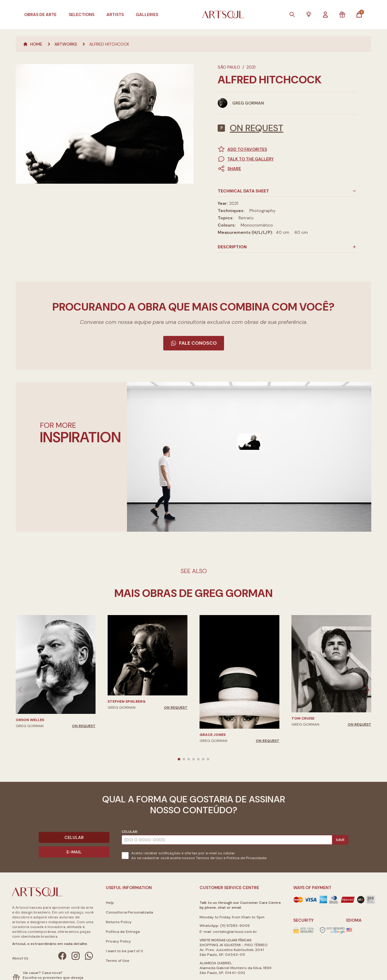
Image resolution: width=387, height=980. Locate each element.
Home (33, 44)
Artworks (66, 44)
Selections (81, 15)
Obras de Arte (40, 15)
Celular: (130, 832)
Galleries (147, 15)
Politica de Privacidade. (247, 858)
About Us (20, 958)
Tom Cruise (303, 718)
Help (110, 903)
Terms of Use (118, 961)
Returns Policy (119, 922)
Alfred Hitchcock (109, 44)
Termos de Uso (209, 858)
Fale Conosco (194, 343)
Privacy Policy (118, 941)
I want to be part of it (124, 951)
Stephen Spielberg (127, 701)
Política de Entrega (123, 932)
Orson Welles (30, 720)
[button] (287, 169)
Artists (115, 15)
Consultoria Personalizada (129, 912)
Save (340, 840)
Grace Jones (213, 735)
